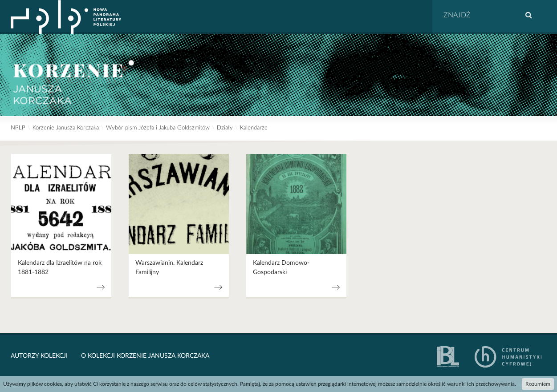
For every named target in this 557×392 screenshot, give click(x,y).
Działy (225, 128)
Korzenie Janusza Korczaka (66, 128)
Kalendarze (254, 128)
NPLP (18, 128)
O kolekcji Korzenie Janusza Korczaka (145, 356)
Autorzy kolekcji (39, 356)
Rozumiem (538, 384)
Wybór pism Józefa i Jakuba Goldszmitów (158, 128)
